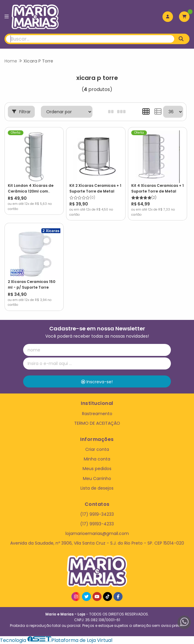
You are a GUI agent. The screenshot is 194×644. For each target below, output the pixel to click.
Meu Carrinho (97, 478)
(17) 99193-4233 (97, 524)
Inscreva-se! (97, 382)
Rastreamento (97, 414)
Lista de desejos (97, 488)
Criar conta (97, 449)
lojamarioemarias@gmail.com (97, 533)
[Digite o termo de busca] (90, 39)
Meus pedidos (97, 469)
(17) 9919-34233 (97, 514)
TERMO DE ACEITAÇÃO (97, 423)
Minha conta (97, 459)
